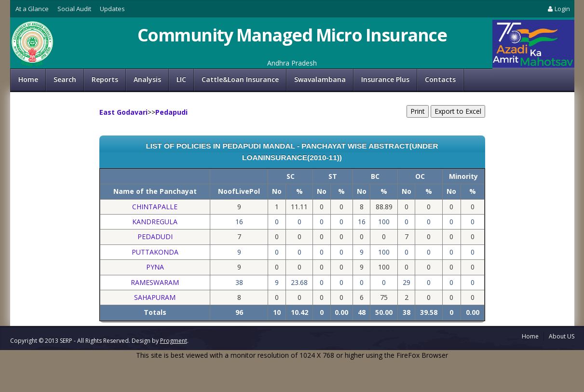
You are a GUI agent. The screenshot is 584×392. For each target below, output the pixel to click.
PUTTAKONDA (155, 252)
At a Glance (32, 9)
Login (558, 9)
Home (28, 79)
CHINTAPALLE (155, 207)
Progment (174, 341)
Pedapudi (171, 112)
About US (562, 336)
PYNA (155, 267)
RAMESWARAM (155, 282)
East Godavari (123, 112)
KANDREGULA (155, 222)
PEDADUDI (155, 237)
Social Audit (74, 9)
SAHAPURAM (155, 297)
